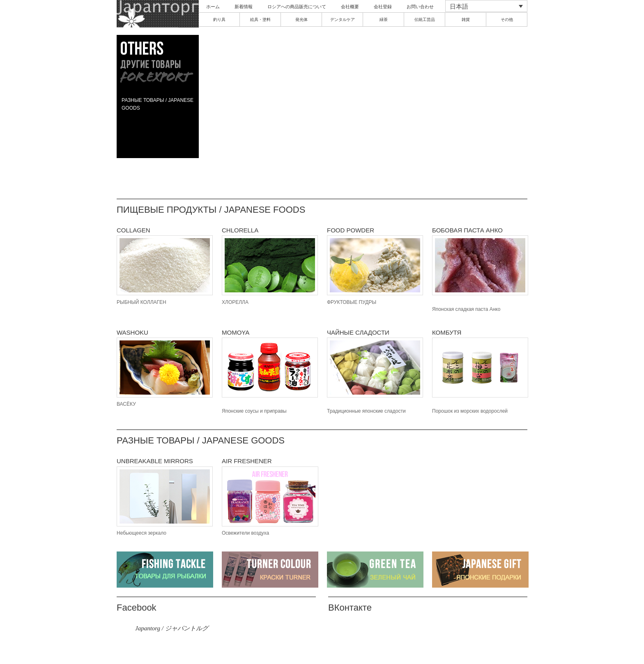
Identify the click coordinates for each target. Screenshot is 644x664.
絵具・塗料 (260, 20)
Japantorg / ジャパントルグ (172, 628)
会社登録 (383, 7)
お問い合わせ (420, 7)
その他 (507, 20)
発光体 (301, 20)
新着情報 (244, 7)
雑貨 (466, 20)
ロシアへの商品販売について (297, 7)
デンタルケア (343, 20)
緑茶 (384, 20)
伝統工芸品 (425, 20)
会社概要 (350, 7)
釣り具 (219, 20)
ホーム (213, 7)
